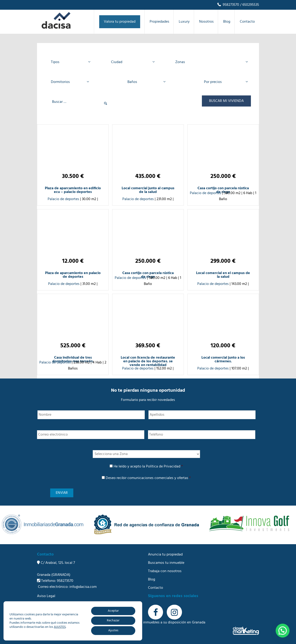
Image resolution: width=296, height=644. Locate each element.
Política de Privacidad (163, 467)
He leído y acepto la (148, 467)
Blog (152, 580)
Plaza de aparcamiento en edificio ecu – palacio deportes (73, 190)
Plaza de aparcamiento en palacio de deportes (73, 275)
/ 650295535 (249, 5)
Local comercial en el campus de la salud (223, 275)
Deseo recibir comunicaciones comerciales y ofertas (148, 478)
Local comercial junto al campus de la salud (148, 190)
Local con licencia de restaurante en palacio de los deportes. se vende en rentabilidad (148, 361)
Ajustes (113, 630)
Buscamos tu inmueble (166, 563)
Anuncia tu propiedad (165, 555)
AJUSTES (60, 627)
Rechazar (113, 621)
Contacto (156, 588)
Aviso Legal (46, 596)
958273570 (228, 5)
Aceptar (113, 611)
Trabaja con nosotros (165, 571)
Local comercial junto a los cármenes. (223, 360)
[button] (283, 631)
